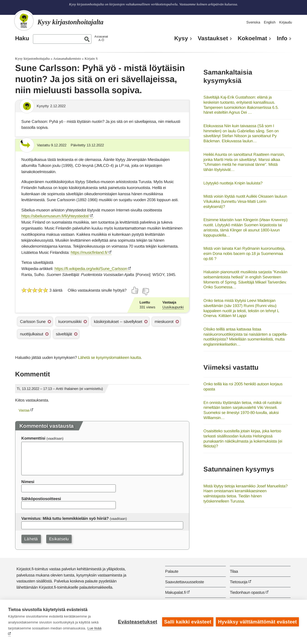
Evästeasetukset (137, 622)
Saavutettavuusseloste (185, 582)
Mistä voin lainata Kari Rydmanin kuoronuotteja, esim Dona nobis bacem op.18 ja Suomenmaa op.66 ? (244, 253)
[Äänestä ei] (145, 292)
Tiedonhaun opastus (247, 592)
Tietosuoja (239, 582)
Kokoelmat (252, 38)
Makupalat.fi (175, 592)
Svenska (253, 22)
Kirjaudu (286, 22)
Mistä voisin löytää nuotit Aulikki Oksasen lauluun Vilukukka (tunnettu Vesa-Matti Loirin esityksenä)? (245, 201)
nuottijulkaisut (32, 334)
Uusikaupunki (173, 307)
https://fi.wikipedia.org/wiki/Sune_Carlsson (91, 269)
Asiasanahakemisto (67, 58)
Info (282, 38)
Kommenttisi (33, 438)
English (270, 22)
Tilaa (234, 571)
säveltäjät (64, 334)
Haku (22, 38)
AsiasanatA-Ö (101, 38)
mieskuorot (164, 321)
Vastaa (24, 410)
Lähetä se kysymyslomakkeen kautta (109, 357)
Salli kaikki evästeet (188, 622)
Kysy (181, 38)
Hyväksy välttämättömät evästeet (257, 622)
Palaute (172, 571)
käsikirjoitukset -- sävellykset (118, 321)
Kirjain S (91, 58)
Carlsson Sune (33, 321)
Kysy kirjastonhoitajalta (32, 58)
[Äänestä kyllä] (135, 290)
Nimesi (28, 482)
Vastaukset (213, 38)
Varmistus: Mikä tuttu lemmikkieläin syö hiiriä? (65, 518)
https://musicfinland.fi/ (89, 252)
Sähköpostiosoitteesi (41, 499)
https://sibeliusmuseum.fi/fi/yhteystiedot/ (55, 216)
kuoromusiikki (70, 321)
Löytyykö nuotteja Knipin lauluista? (233, 183)
